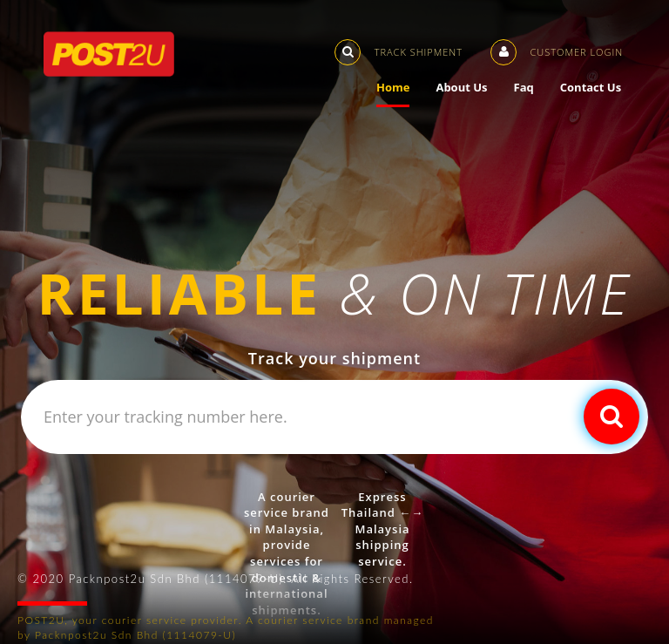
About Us (474, 87)
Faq (536, 87)
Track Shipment (412, 49)
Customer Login (570, 49)
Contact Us (604, 87)
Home (406, 87)
